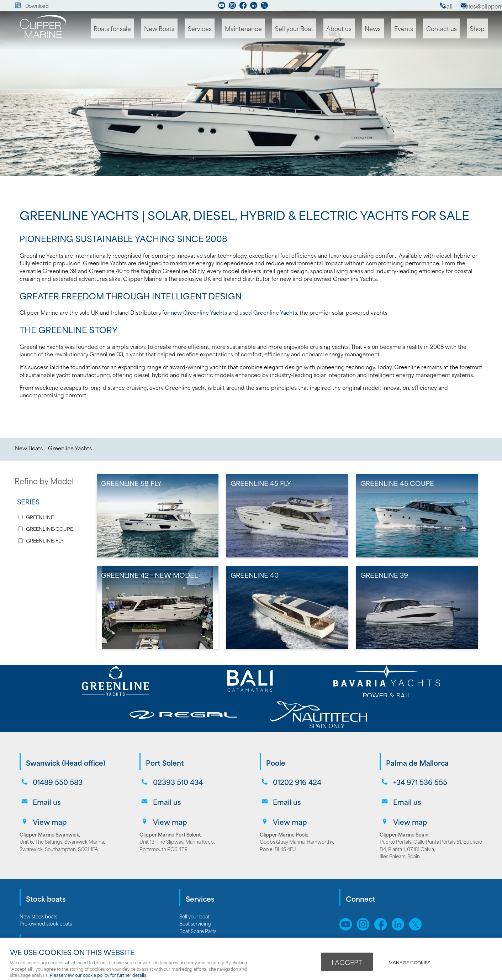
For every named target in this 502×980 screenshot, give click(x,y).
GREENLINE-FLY (45, 541)
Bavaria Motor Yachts (43, 915)
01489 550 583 (55, 747)
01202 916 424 (295, 747)
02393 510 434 (175, 747)
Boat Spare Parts (198, 884)
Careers (188, 929)
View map (47, 776)
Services (228, 29)
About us (356, 29)
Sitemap (351, 906)
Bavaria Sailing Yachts (43, 922)
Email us (44, 762)
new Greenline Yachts (199, 312)
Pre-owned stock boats (46, 877)
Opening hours (196, 937)
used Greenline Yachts (268, 312)
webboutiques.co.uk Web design (406, 929)
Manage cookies (413, 961)
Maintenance (268, 29)
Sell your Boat (314, 29)
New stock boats (38, 870)
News (386, 29)
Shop (479, 29)
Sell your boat (194, 870)
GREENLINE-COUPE (49, 529)
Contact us (447, 29)
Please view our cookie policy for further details (98, 975)
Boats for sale (149, 29)
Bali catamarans (37, 937)
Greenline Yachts (70, 448)
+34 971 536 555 (417, 747)
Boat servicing (195, 877)
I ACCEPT (347, 961)
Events (413, 29)
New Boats (192, 29)
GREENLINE (40, 517)
